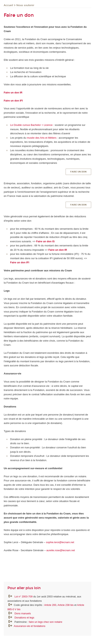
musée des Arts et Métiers (42, 138)
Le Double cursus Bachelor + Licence (31, 125)
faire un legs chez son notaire (46, 622)
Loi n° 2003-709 (24, 597)
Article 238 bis (66, 605)
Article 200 (50, 605)
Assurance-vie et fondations (30, 626)
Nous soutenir (25, 5)
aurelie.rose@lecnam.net (61, 550)
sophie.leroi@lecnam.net (60, 542)
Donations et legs (24, 618)
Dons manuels (23, 613)
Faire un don (78, 172)
